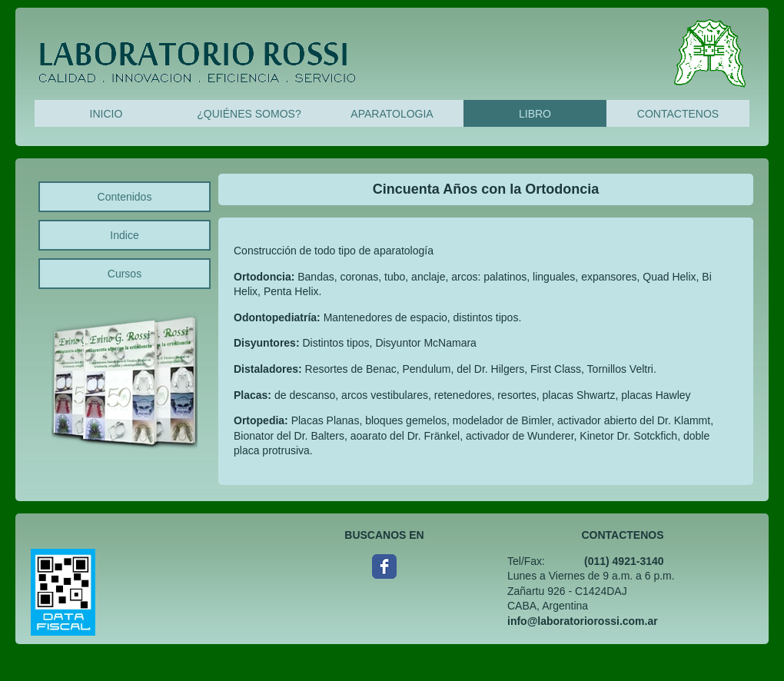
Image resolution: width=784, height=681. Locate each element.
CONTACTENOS (678, 114)
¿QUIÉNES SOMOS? (249, 114)
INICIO (106, 114)
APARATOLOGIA (392, 114)
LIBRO (535, 114)
